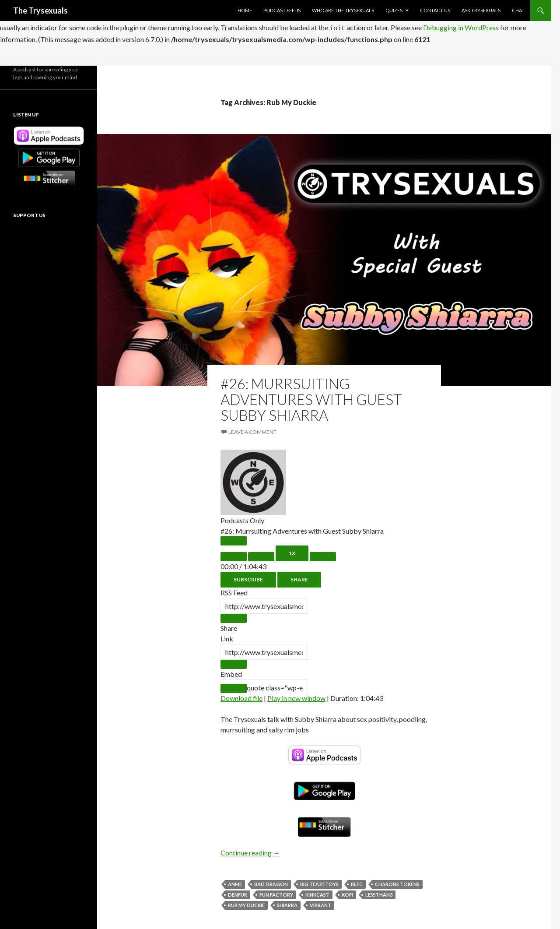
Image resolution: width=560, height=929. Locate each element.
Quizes (394, 10)
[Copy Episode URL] (234, 662)
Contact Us (435, 10)
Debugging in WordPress (461, 26)
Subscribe (248, 577)
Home (245, 10)
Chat (518, 10)
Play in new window (296, 695)
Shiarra (287, 903)
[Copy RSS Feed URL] (234, 616)
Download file (241, 695)
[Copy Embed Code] (234, 686)
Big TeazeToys (319, 881)
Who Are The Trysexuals (343, 10)
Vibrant (320, 903)
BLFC (357, 881)
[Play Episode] (234, 538)
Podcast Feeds (282, 10)
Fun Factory (276, 892)
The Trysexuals (40, 11)
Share (299, 577)
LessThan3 (379, 892)
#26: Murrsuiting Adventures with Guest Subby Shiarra (311, 397)
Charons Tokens (397, 881)
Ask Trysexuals (481, 10)
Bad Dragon (271, 881)
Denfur (238, 892)
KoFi (347, 892)
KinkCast (317, 892)
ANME (235, 881)
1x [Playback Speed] (292, 551)
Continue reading (250, 850)
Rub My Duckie (246, 903)
